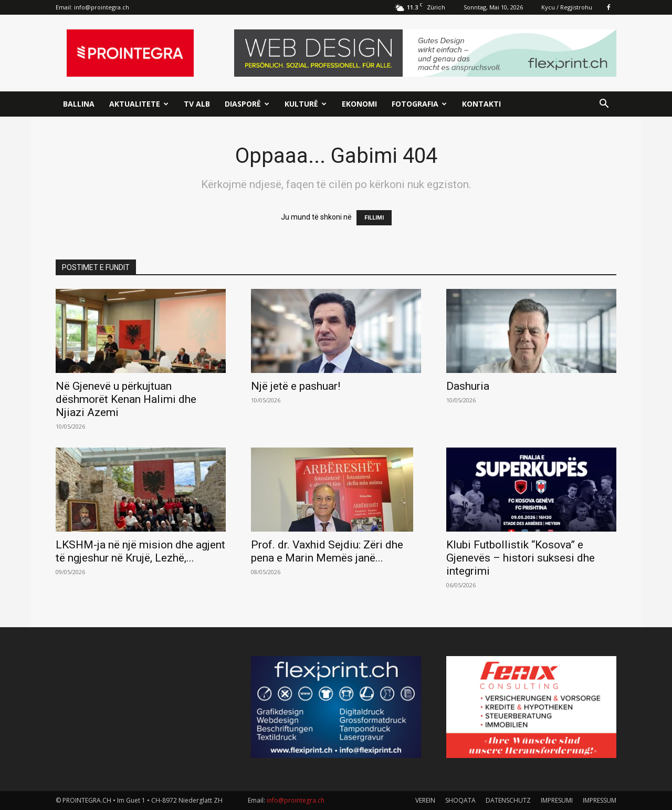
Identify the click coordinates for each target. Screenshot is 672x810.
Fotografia (419, 104)
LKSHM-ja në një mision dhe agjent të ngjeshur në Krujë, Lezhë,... (140, 551)
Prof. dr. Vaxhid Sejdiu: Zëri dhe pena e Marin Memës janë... (327, 551)
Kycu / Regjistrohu (567, 7)
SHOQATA (460, 800)
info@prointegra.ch (102, 7)
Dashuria (468, 386)
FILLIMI (374, 218)
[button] (604, 105)
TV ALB (197, 104)
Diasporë (247, 104)
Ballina (79, 104)
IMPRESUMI (557, 800)
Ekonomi (359, 104)
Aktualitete (139, 104)
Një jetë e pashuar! (296, 386)
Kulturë (306, 104)
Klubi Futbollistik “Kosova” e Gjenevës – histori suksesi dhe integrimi (521, 558)
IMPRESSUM (600, 800)
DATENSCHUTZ (508, 800)
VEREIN (425, 800)
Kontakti (481, 104)
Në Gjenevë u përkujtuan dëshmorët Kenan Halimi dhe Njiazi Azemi (126, 399)
